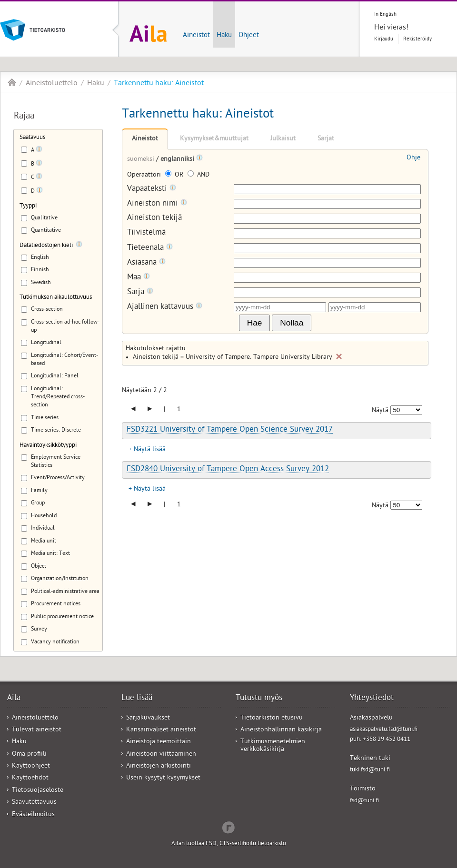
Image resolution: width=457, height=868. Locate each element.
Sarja (140, 292)
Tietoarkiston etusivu (272, 718)
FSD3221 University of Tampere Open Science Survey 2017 (230, 430)
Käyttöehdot (30, 778)
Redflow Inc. (228, 827)
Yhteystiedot (372, 699)
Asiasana (146, 263)
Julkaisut (283, 139)
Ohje (413, 158)
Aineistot (196, 36)
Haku (224, 36)
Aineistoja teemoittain (159, 742)
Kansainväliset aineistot (161, 730)
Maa (139, 278)
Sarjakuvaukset (148, 718)
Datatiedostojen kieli (46, 246)
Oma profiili (29, 755)
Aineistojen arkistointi (159, 766)
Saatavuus (32, 138)
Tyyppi (28, 206)
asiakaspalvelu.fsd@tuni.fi (384, 730)
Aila (12, 82)
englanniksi (178, 160)
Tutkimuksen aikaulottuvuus (56, 298)
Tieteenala (150, 248)
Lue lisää (137, 699)
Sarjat (326, 139)
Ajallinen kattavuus (165, 307)
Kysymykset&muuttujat (214, 139)
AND (199, 175)
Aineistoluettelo (52, 84)
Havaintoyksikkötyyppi (48, 446)
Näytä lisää (150, 450)
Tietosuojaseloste (38, 791)
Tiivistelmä (146, 233)
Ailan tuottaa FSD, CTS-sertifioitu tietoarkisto (229, 844)
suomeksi (142, 160)
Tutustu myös (259, 699)
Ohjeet (249, 36)
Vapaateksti (152, 189)
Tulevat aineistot (37, 730)
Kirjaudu (384, 39)
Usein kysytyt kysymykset (163, 778)
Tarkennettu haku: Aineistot (159, 84)
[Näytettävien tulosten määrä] (406, 410)
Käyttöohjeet (31, 766)
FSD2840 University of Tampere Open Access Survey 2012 (228, 470)
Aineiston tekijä (154, 219)
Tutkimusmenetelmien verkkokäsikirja (273, 746)
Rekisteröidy (417, 39)
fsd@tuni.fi (364, 801)
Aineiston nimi (157, 204)
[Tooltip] (39, 151)
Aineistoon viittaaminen (161, 755)
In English (385, 15)
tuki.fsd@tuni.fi (370, 770)
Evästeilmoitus (33, 815)
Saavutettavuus (34, 803)
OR (175, 175)
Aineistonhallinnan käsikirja (281, 730)
